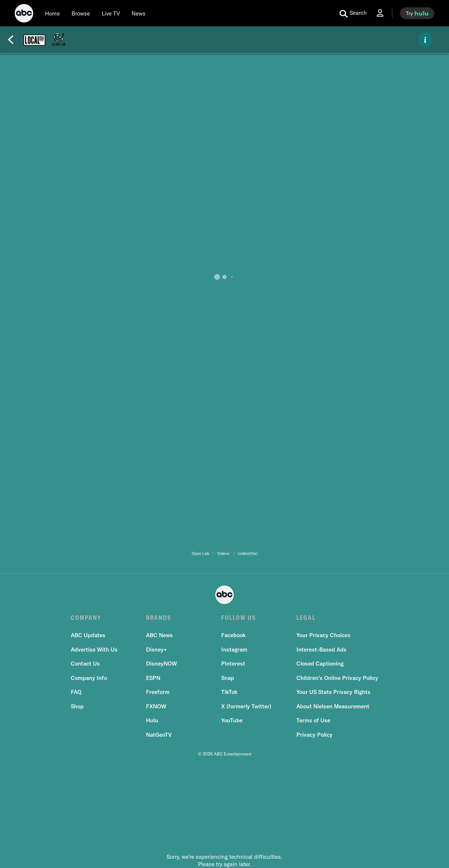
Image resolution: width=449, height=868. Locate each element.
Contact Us (85, 664)
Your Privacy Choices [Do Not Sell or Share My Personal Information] (323, 635)
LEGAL (306, 618)
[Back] (11, 40)
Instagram (234, 650)
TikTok (229, 692)
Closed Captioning (320, 664)
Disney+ (156, 650)
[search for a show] (353, 13)
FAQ (76, 692)
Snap (228, 678)
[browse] (81, 13)
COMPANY (86, 618)
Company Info (89, 678)
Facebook (233, 635)
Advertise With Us (94, 650)
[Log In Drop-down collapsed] (380, 13)
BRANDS (159, 618)
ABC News (159, 635)
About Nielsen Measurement (333, 706)
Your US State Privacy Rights (333, 692)
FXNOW (156, 706)
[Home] (52, 13)
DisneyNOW (161, 664)
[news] (139, 13)
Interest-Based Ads (321, 650)
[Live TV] (111, 13)
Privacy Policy (314, 735)
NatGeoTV (159, 735)
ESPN (153, 678)
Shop (77, 706)
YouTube (232, 720)
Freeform (158, 692)
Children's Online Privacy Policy (337, 678)
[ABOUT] (425, 40)
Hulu (152, 720)
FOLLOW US (239, 618)
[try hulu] (417, 13)
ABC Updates (88, 635)
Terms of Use (313, 720)
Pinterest (233, 664)
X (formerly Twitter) (246, 706)
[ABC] (24, 14)
